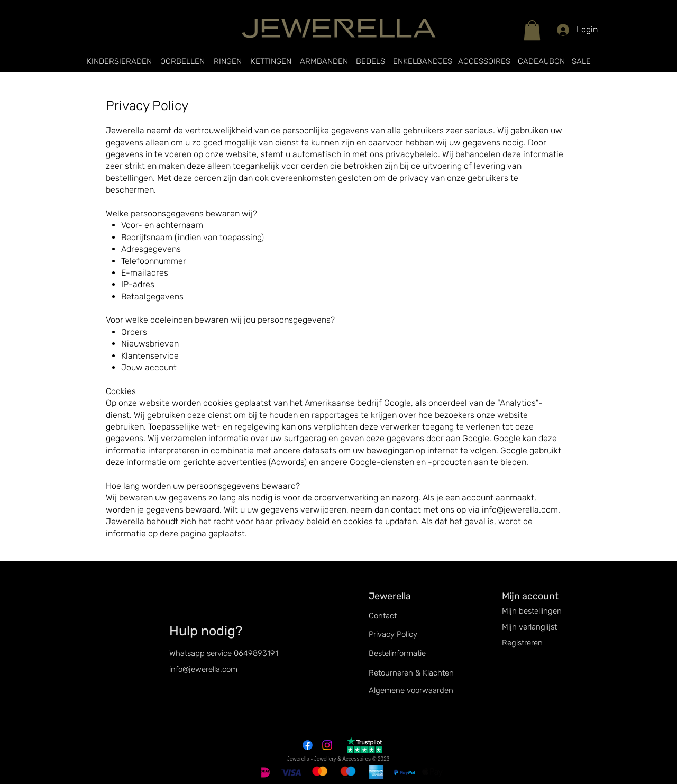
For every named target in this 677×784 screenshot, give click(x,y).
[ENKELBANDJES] (423, 61)
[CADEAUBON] (541, 61)
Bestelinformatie (397, 653)
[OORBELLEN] (182, 61)
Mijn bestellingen (532, 611)
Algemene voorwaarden (411, 690)
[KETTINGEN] (271, 61)
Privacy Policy (393, 634)
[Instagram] (327, 745)
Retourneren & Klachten (411, 673)
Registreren (522, 643)
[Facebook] (308, 745)
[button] (532, 30)
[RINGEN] (228, 61)
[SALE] (581, 61)
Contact (383, 616)
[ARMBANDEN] (324, 61)
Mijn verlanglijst (529, 627)
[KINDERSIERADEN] (119, 61)
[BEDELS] (370, 61)
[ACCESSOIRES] (484, 61)
